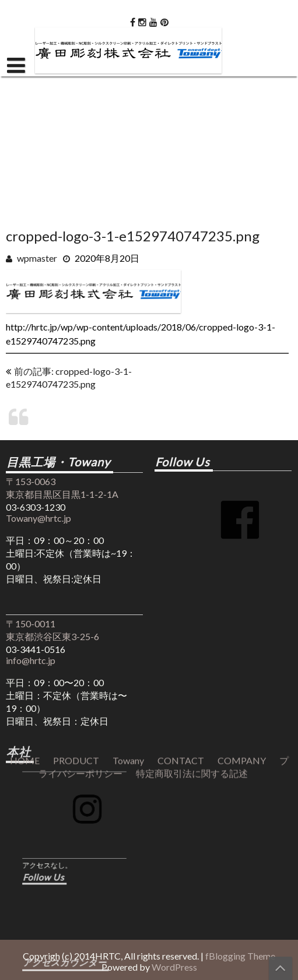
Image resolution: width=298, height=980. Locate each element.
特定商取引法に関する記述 (192, 584)
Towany (128, 571)
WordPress (174, 967)
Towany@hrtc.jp (38, 518)
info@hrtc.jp (31, 660)
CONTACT (181, 571)
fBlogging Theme (240, 956)
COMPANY (242, 571)
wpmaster (37, 258)
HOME (25, 571)
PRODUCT (76, 571)
